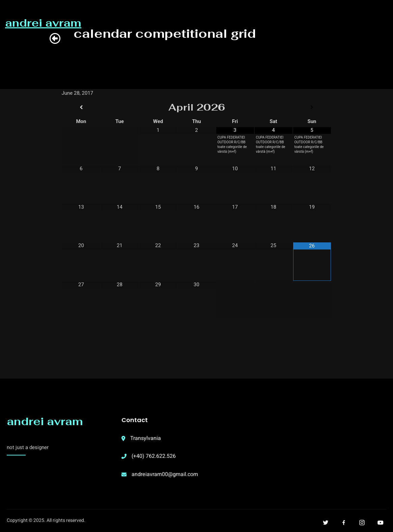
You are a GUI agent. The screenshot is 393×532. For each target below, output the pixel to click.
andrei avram (45, 421)
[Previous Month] (81, 107)
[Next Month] (312, 107)
